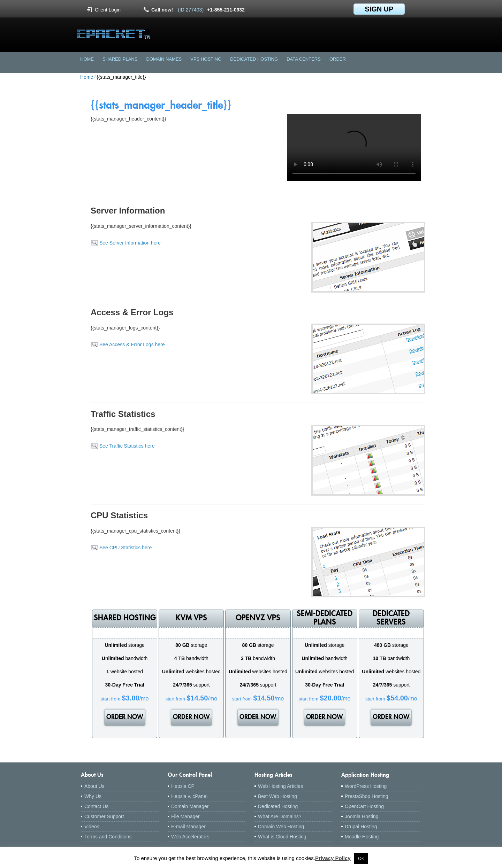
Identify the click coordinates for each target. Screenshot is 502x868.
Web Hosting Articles (280, 786)
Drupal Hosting (361, 827)
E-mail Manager (188, 827)
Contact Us (96, 806)
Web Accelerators (190, 837)
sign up (379, 9)
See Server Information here (130, 243)
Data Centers (304, 59)
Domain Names (164, 59)
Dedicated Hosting (254, 59)
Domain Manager (190, 806)
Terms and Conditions (108, 837)
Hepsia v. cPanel (189, 796)
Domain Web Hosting (281, 827)
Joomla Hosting (362, 816)
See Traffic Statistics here (127, 446)
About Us (94, 786)
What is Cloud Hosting (282, 837)
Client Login (108, 10)
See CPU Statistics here (125, 548)
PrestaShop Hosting (367, 796)
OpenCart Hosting (364, 806)
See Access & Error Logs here (132, 344)
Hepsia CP (183, 786)
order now (125, 718)
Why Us (93, 796)
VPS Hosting (206, 59)
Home (87, 59)
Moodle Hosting (362, 837)
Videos (92, 827)
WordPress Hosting (366, 786)
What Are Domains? (280, 816)
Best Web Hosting (277, 796)
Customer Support (104, 816)
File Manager (185, 816)
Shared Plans (120, 59)
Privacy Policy (333, 858)
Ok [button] (361, 858)
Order (338, 59)
